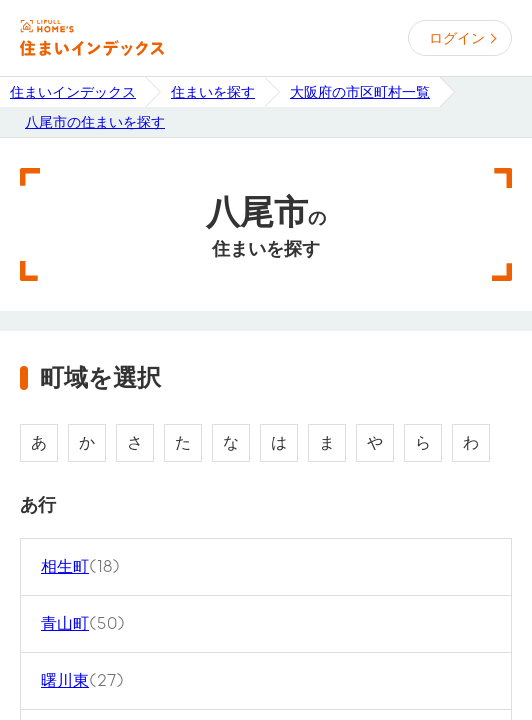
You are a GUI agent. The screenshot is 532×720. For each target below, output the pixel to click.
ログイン (457, 38)
